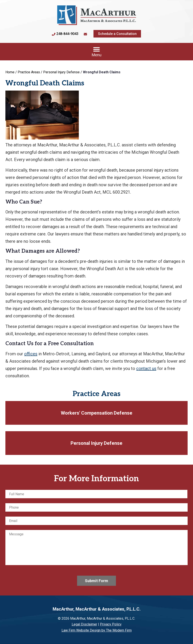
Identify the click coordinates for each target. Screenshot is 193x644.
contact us (146, 368)
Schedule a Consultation (117, 34)
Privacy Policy (111, 624)
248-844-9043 (67, 34)
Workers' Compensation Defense (97, 413)
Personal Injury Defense (96, 443)
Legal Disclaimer (84, 624)
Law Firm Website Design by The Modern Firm (97, 630)
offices (31, 354)
